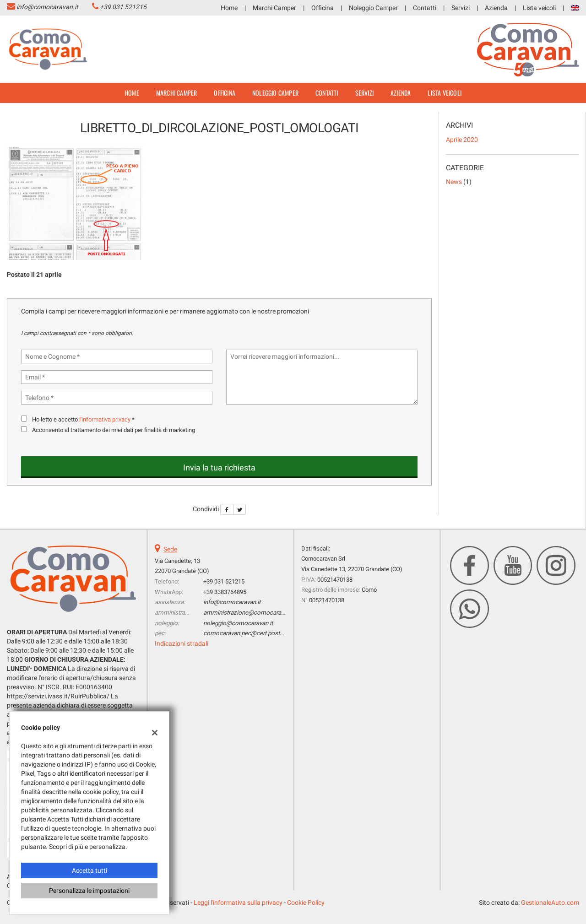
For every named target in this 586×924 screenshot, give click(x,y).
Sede (170, 549)
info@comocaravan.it (47, 7)
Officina (323, 8)
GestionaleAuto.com (550, 902)
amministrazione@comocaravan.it (249, 613)
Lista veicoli (539, 8)
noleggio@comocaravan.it (238, 623)
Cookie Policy (306, 902)
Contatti (425, 8)
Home (229, 8)
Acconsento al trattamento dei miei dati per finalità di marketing (114, 430)
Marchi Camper (274, 8)
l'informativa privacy (105, 419)
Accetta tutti (90, 870)
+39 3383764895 (225, 592)
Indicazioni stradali (182, 643)
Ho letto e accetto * (83, 419)
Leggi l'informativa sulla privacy (238, 902)
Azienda (496, 8)
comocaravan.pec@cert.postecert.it (250, 633)
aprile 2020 (462, 140)
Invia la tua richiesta (219, 467)
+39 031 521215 (123, 7)
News (454, 182)
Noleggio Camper (373, 8)
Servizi (461, 8)
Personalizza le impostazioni (89, 891)
